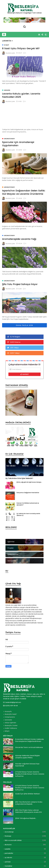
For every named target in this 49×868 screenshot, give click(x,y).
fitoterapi (8, 836)
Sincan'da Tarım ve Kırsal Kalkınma (29, 747)
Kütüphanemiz (10, 717)
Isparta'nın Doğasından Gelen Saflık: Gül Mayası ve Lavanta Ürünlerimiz (24, 192)
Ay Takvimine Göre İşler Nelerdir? (19, 478)
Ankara (7, 90)
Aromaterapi (9, 139)
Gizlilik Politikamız (11, 728)
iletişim (7, 731)
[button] (4, 35)
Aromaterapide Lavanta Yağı (19, 239)
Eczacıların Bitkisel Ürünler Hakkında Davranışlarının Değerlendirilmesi (29, 740)
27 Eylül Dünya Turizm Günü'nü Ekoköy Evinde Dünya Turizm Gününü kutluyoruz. (30, 774)
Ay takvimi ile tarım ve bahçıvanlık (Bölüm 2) (28, 514)
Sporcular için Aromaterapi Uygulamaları (18, 144)
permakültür (9, 853)
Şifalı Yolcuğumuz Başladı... (26, 818)
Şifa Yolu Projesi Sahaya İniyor (20, 284)
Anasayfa (8, 711)
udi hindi (8, 862)
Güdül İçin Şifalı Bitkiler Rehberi (28, 794)
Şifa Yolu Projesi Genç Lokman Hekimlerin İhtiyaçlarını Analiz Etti (28, 811)
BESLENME (11, 527)
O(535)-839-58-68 (10, 706)
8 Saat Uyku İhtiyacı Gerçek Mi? (21, 48)
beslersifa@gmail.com (12, 702)
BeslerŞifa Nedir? (11, 714)
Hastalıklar (8, 866)
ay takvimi (8, 858)
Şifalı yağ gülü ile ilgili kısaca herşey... (29, 482)
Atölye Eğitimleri (10, 723)
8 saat (7, 45)
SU (7, 571)
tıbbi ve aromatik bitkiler (13, 840)
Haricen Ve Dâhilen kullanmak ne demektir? (28, 504)
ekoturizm (8, 845)
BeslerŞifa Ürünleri (11, 725)
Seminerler (8, 720)
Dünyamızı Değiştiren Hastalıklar (28, 493)
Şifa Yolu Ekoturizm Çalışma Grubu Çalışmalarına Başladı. (29, 803)
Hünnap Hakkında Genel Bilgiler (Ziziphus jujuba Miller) (28, 757)
